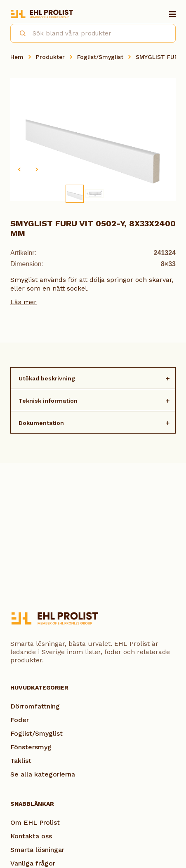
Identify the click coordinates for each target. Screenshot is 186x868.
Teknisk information (48, 401)
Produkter (50, 57)
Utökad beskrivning (47, 378)
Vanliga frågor (33, 863)
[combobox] (93, 33)
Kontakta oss (31, 836)
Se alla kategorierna (43, 774)
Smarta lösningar (37, 850)
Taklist (21, 761)
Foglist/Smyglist (100, 57)
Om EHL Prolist (35, 822)
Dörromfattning (35, 706)
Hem (17, 57)
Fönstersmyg (31, 747)
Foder (20, 720)
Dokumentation (41, 423)
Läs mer (24, 302)
